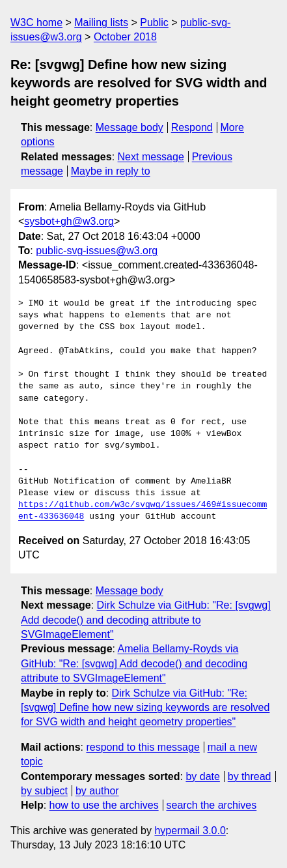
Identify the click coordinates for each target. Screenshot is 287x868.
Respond (192, 127)
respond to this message (143, 747)
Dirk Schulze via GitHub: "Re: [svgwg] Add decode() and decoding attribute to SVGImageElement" (146, 620)
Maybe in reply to (111, 171)
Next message (151, 157)
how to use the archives (104, 805)
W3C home (36, 22)
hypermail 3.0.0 (190, 831)
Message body (130, 127)
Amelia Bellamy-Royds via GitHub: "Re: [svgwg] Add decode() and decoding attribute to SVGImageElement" (134, 663)
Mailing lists (101, 22)
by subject (44, 791)
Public (154, 22)
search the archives (212, 805)
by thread (250, 776)
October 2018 (125, 37)
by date (202, 776)
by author (97, 791)
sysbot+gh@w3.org (69, 221)
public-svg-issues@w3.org (97, 251)
